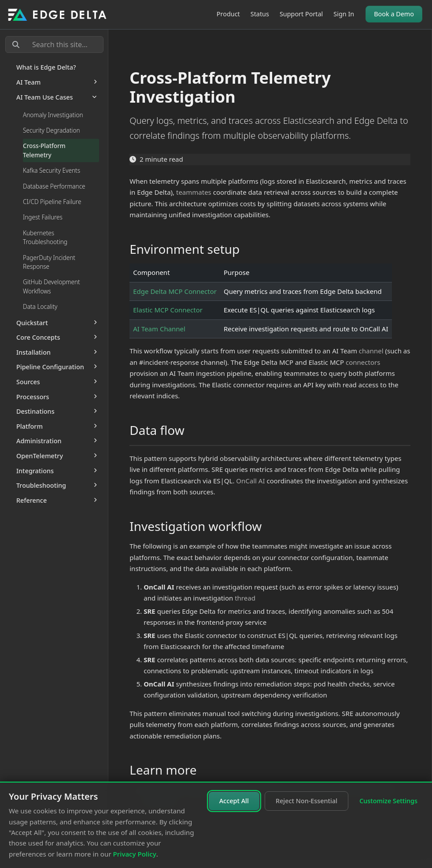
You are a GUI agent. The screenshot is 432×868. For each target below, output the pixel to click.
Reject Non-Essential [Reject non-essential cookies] (306, 801)
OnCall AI (250, 481)
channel (371, 351)
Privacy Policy (135, 854)
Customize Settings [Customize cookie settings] (388, 801)
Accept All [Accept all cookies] (234, 801)
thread (245, 598)
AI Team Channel (159, 329)
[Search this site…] (54, 45)
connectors (363, 362)
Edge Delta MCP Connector (175, 291)
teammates (194, 192)
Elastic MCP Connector (168, 310)
